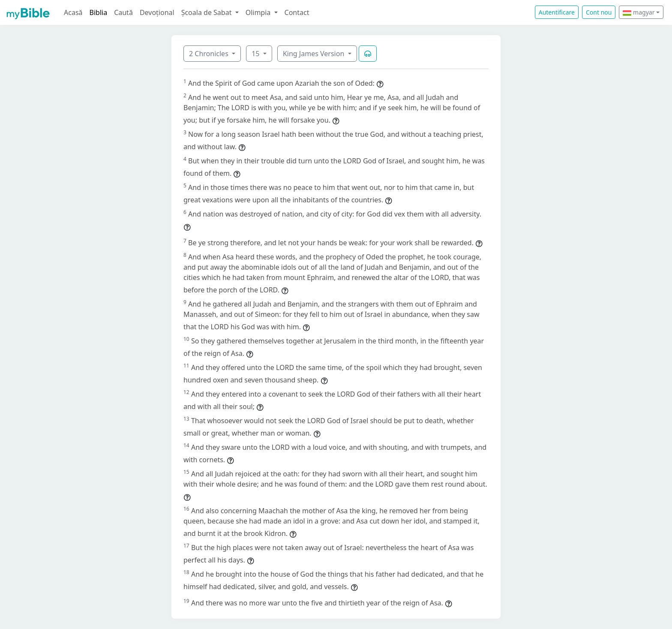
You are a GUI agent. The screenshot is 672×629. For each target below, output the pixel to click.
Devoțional (157, 12)
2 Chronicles (210, 54)
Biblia (99, 12)
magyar (639, 12)
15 (256, 54)
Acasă (73, 12)
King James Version (315, 54)
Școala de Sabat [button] (207, 12)
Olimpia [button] (259, 12)
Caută (123, 12)
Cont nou (599, 12)
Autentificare (557, 12)
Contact (297, 12)
